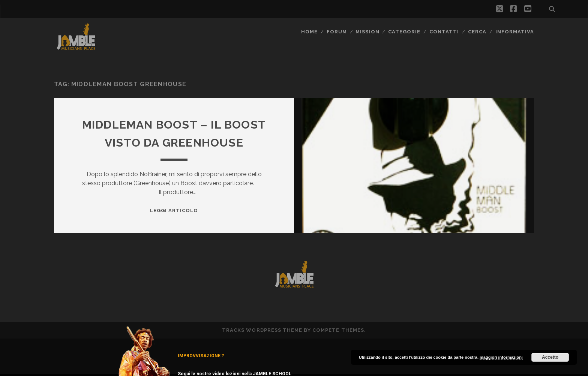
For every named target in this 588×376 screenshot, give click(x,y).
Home (309, 32)
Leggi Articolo (174, 210)
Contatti (444, 32)
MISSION (367, 32)
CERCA (477, 32)
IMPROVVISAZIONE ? (201, 356)
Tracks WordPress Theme (262, 330)
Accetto (550, 357)
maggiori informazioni (501, 357)
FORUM (337, 32)
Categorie (404, 32)
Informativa (515, 32)
